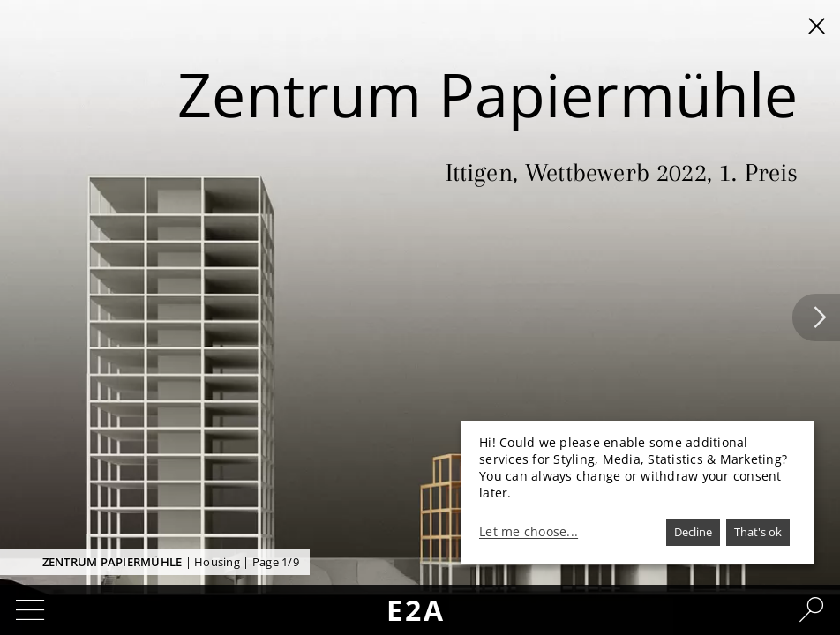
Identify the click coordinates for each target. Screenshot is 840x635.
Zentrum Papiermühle (112, 562)
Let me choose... (529, 532)
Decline (693, 532)
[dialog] (637, 493)
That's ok (758, 532)
